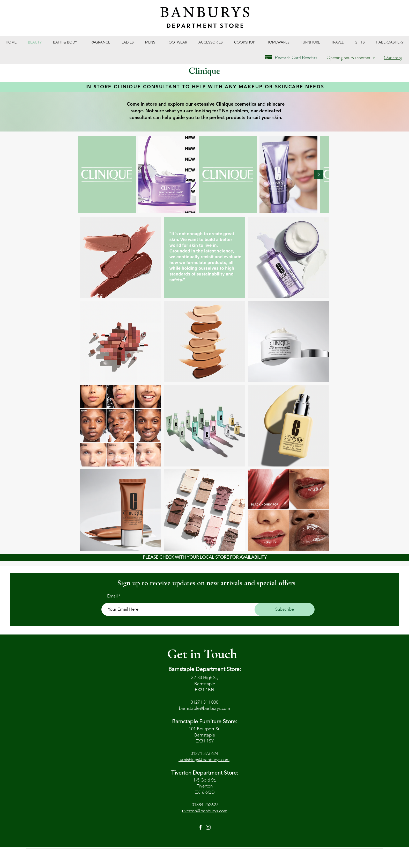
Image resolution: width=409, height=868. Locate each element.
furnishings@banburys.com (204, 760)
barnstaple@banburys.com (204, 708)
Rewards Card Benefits (296, 57)
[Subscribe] (285, 609)
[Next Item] (319, 175)
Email (112, 596)
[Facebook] (200, 827)
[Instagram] (208, 827)
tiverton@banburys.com (205, 811)
